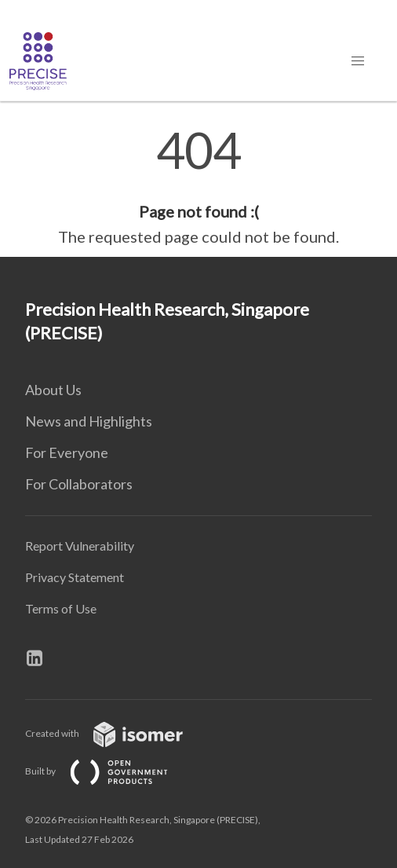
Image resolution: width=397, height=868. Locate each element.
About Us (53, 390)
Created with (117, 733)
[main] (198, 187)
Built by (109, 771)
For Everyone (67, 452)
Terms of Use (61, 608)
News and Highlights (89, 421)
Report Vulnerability (80, 546)
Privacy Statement (75, 577)
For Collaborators (79, 484)
